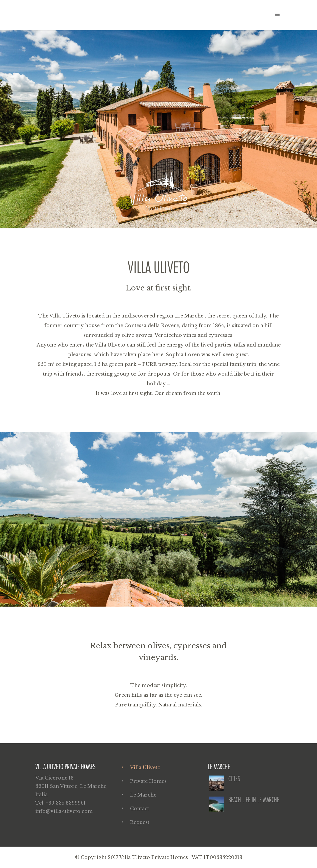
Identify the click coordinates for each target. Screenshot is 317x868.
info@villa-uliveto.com (64, 811)
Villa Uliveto (145, 768)
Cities (234, 779)
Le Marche (143, 795)
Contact (139, 809)
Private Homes (148, 781)
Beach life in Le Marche (254, 800)
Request (140, 822)
